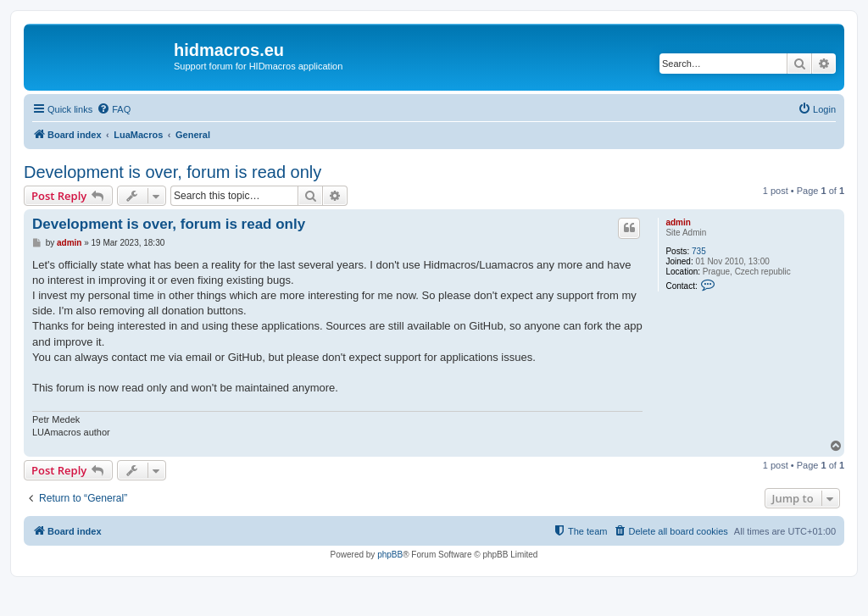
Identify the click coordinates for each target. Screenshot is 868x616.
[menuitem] (114, 109)
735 (699, 251)
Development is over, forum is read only (172, 172)
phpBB (390, 555)
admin (678, 222)
